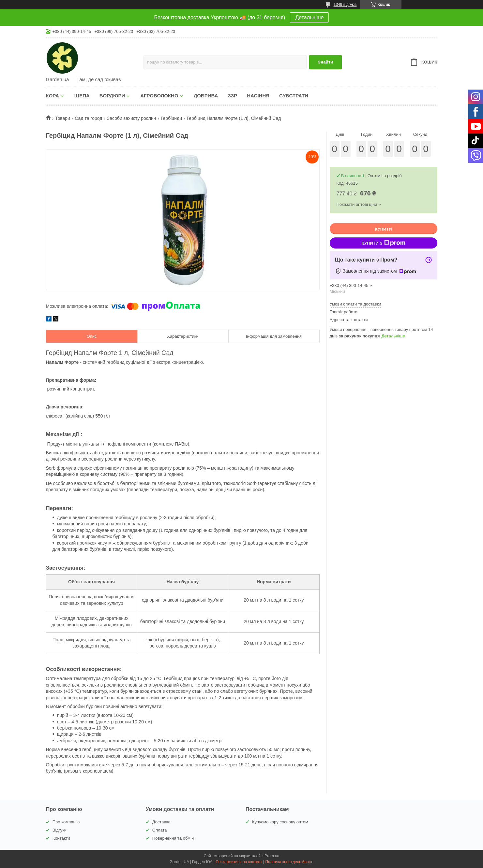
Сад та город (88, 118)
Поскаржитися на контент (239, 862)
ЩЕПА (82, 96)
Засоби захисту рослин (132, 118)
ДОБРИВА (206, 96)
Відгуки (60, 830)
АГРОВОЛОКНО (159, 96)
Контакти (61, 838)
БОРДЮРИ (112, 96)
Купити (383, 229)
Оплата (160, 830)
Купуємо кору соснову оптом (280, 822)
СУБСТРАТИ (294, 96)
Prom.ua (272, 856)
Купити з (383, 243)
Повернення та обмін (173, 838)
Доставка (161, 822)
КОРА (53, 96)
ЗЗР (232, 96)
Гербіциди (171, 118)
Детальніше (309, 17)
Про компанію (66, 822)
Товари (63, 118)
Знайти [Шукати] (326, 62)
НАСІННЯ (258, 96)
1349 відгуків (345, 5)
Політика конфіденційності (289, 862)
